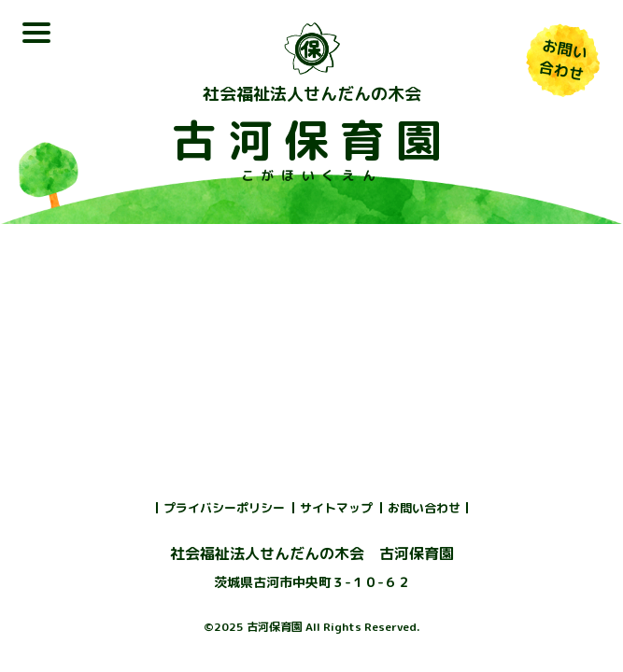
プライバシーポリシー (224, 508)
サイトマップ (336, 508)
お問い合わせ (424, 508)
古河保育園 (312, 140)
